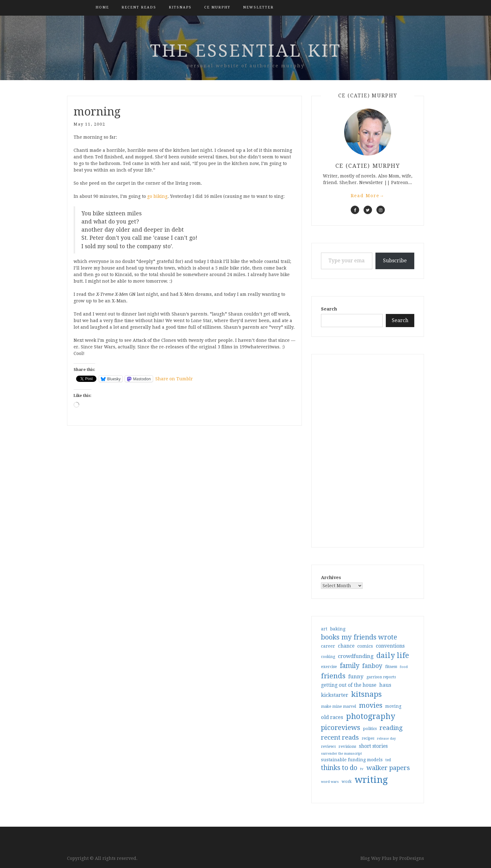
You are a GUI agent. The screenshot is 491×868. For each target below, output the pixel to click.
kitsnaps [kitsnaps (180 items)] (366, 694)
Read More (368, 196)
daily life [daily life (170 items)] (393, 655)
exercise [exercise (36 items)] (329, 667)
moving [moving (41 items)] (393, 706)
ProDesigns (412, 858)
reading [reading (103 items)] (391, 728)
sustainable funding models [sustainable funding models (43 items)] (352, 760)
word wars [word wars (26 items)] (330, 782)
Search (329, 309)
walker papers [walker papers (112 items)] (388, 768)
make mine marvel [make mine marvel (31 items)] (339, 706)
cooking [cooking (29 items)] (328, 657)
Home (102, 7)
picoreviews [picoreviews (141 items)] (341, 727)
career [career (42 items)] (328, 646)
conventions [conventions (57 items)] (390, 646)
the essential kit (246, 51)
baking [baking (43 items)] (338, 629)
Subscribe (395, 261)
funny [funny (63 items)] (356, 676)
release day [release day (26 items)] (386, 739)
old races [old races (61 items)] (332, 717)
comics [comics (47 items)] (365, 646)
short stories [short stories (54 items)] (373, 746)
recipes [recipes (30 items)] (368, 738)
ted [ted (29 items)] (388, 760)
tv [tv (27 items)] (362, 769)
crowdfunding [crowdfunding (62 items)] (356, 656)
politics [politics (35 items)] (370, 729)
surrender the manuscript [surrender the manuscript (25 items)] (341, 754)
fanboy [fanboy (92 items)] (372, 666)
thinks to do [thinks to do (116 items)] (339, 768)
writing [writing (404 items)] (371, 780)
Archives (331, 578)
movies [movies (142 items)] (371, 705)
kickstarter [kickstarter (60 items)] (335, 695)
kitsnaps (180, 7)
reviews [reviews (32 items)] (328, 746)
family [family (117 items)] (350, 666)
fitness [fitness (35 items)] (391, 667)
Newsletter (258, 7)
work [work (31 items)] (347, 782)
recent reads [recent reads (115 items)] (340, 737)
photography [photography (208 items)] (371, 716)
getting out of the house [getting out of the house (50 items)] (349, 685)
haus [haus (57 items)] (385, 685)
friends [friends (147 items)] (333, 676)
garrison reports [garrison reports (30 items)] (381, 677)
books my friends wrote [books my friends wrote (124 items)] (359, 637)
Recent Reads (139, 7)
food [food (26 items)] (404, 667)
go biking (157, 196)
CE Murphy (217, 7)
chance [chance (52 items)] (346, 646)
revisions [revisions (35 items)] (347, 746)
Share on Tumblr (174, 379)
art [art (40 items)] (324, 629)
